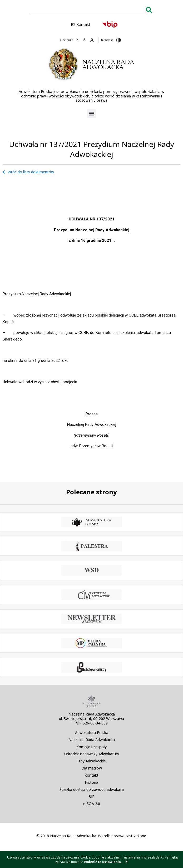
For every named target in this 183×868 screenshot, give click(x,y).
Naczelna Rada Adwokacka (92, 740)
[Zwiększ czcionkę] (92, 40)
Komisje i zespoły (91, 747)
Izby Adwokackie (92, 761)
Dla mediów (92, 768)
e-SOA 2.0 (92, 804)
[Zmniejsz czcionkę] (78, 40)
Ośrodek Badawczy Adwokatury (92, 754)
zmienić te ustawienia (102, 862)
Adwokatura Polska (92, 733)
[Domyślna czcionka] (84, 40)
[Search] (149, 10)
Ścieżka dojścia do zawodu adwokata (92, 789)
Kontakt (91, 775)
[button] (91, 114)
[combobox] (88, 10)
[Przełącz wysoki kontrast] (118, 40)
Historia (91, 782)
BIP (91, 797)
